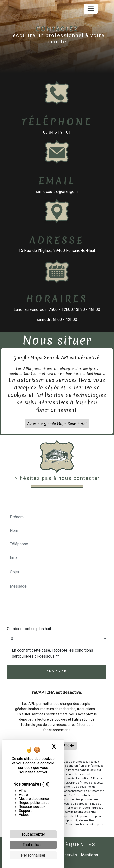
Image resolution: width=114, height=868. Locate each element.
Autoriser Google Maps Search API (57, 409)
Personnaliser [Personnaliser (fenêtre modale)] (33, 855)
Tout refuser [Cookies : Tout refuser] (33, 845)
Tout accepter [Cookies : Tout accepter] (33, 834)
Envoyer (57, 672)
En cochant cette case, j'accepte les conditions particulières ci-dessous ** (53, 653)
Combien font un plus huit (29, 629)
